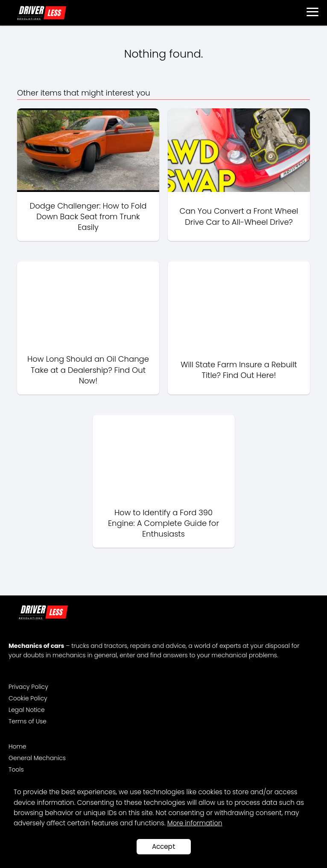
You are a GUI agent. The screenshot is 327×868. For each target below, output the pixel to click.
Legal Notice (27, 710)
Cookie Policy (28, 698)
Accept (164, 846)
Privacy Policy (28, 687)
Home (18, 746)
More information (195, 823)
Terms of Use (28, 721)
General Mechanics (37, 758)
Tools (16, 769)
